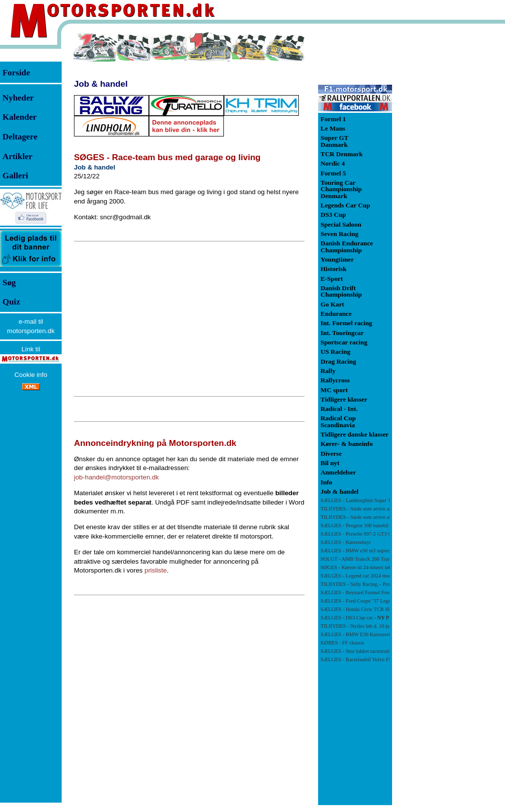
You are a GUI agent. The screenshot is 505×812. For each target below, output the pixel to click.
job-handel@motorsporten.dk (116, 477)
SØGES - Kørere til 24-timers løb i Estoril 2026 (371, 567)
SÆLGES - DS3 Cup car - (359, 618)
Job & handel (101, 84)
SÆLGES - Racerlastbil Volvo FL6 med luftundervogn (378, 660)
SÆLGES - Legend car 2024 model (358, 576)
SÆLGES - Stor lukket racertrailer (357, 651)
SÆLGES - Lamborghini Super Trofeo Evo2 (367, 500)
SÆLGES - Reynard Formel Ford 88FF (362, 592)
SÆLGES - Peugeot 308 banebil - (367, 525)
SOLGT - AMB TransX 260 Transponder (364, 559)
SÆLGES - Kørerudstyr (346, 542)
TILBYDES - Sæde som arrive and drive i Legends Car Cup (384, 517)
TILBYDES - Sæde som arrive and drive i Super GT (377, 509)
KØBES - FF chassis (343, 643)
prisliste (156, 570)
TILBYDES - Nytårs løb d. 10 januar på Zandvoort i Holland (385, 626)
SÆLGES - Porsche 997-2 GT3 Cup (359, 534)
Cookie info (31, 375)
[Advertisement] (189, 319)
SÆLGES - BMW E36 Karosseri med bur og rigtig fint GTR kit (388, 634)
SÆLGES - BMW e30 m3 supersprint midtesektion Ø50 (380, 551)
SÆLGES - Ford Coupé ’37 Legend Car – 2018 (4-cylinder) (384, 601)
